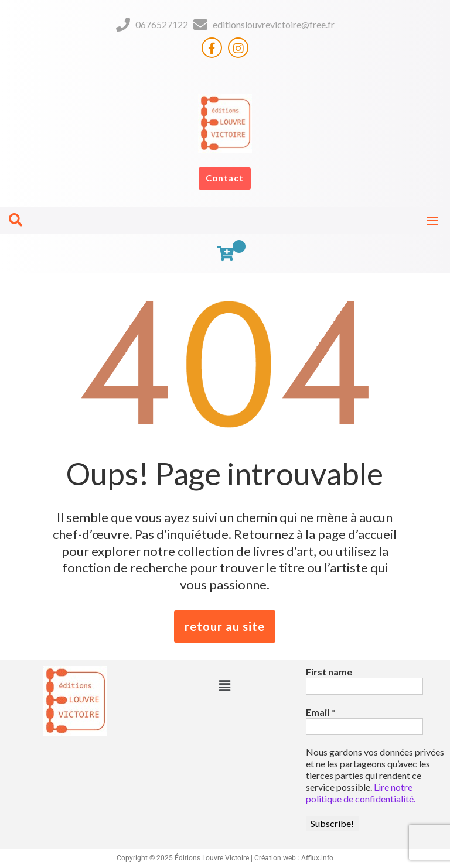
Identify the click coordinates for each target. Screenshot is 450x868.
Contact (225, 178)
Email (321, 712)
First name (329, 672)
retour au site (225, 626)
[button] (225, 686)
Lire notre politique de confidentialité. (361, 793)
